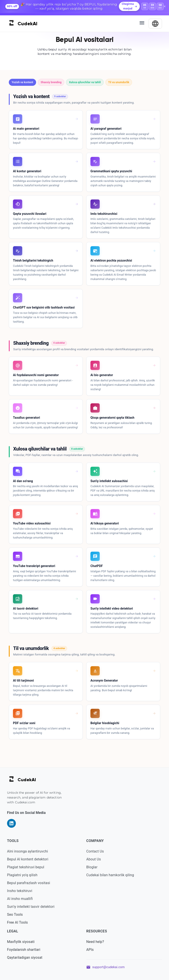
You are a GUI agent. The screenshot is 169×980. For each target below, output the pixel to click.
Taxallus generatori (27, 418)
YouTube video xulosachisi (32, 523)
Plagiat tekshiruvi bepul (26, 867)
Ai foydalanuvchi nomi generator (36, 375)
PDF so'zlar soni (24, 723)
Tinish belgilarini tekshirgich (33, 260)
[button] (22, 82)
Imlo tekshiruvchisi (104, 214)
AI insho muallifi (20, 899)
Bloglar (92, 867)
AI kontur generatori (27, 171)
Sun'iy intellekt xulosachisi (109, 481)
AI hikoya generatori (105, 523)
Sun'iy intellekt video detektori (112, 608)
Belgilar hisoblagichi (105, 723)
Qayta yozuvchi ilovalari (30, 214)
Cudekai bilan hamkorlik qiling (110, 875)
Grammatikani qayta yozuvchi (111, 171)
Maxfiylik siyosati (21, 942)
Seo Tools (15, 914)
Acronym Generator (104, 680)
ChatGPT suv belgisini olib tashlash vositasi (44, 307)
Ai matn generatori (26, 129)
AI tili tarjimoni (23, 680)
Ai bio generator (102, 375)
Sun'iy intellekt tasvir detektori (31, 907)
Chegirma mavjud (129, 6)
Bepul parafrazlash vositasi (29, 883)
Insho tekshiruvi (20, 891)
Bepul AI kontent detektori (28, 859)
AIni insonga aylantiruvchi (28, 851)
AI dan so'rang (23, 481)
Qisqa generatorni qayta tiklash (112, 418)
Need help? (95, 942)
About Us (94, 859)
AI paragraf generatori (106, 129)
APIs (90, 950)
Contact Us (95, 851)
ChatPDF (97, 566)
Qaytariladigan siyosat (25, 958)
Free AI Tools (17, 922)
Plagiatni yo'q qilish (22, 875)
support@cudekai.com (108, 967)
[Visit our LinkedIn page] (11, 823)
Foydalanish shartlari (24, 950)
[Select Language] (155, 24)
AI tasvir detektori (26, 608)
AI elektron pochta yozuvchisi (111, 260)
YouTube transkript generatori (34, 566)
